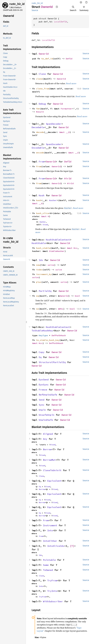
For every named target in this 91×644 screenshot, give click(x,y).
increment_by (44, 274)
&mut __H (37, 203)
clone (39, 79)
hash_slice (43, 213)
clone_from (43, 89)
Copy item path (57, 7)
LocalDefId (61, 22)
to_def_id (47, 59)
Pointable (49, 560)
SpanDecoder (54, 124)
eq (37, 296)
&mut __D (65, 132)
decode (40, 132)
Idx (41, 260)
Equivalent (54, 481)
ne (37, 309)
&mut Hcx (72, 248)
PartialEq (45, 291)
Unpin (42, 410)
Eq (40, 357)
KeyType (43, 335)
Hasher (53, 200)
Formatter (66, 109)
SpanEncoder (54, 144)
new (38, 265)
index (39, 270)
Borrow (47, 449)
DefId (69, 59)
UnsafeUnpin (47, 415)
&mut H (45, 216)
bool (77, 296)
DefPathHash (59, 335)
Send (42, 400)
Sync (42, 405)
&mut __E (74, 153)
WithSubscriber (53, 601)
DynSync (44, 385)
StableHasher (57, 251)
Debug (42, 104)
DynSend (44, 380)
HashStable (39, 243)
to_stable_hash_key (48, 340)
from (39, 166)
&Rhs (61, 309)
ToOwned (48, 570)
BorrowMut (49, 460)
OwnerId (44, 54)
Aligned (48, 434)
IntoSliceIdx (56, 546)
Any (45, 439)
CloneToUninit (52, 470)
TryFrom (52, 580)
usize (51, 265)
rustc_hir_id (17, 4)
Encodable (38, 148)
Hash (42, 195)
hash (39, 200)
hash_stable (43, 248)
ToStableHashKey (42, 331)
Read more (71, 83)
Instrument (50, 525)
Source (35, 10)
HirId (68, 178)
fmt (38, 109)
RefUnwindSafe (48, 395)
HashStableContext (58, 240)
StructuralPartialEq (52, 362)
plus (39, 282)
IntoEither (50, 541)
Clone (42, 74)
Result (40, 112)
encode (40, 153)
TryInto (52, 591)
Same (46, 565)
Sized (45, 225)
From (42, 162)
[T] (72, 546)
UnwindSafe (46, 420)
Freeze (43, 390)
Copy (42, 352)
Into (50, 530)
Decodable (38, 127)
